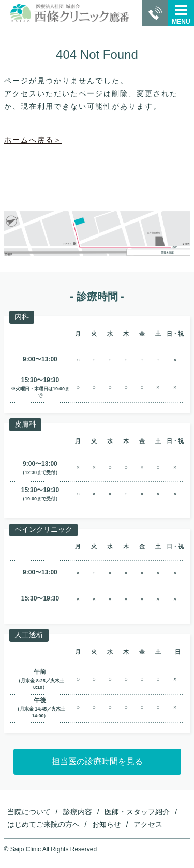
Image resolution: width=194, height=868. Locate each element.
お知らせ (107, 824)
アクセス (148, 824)
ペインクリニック (43, 529)
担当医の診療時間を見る (97, 761)
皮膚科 (25, 424)
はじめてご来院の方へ (43, 824)
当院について (29, 812)
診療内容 (78, 812)
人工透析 (29, 635)
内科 (22, 317)
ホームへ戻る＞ (33, 140)
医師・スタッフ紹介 (137, 812)
